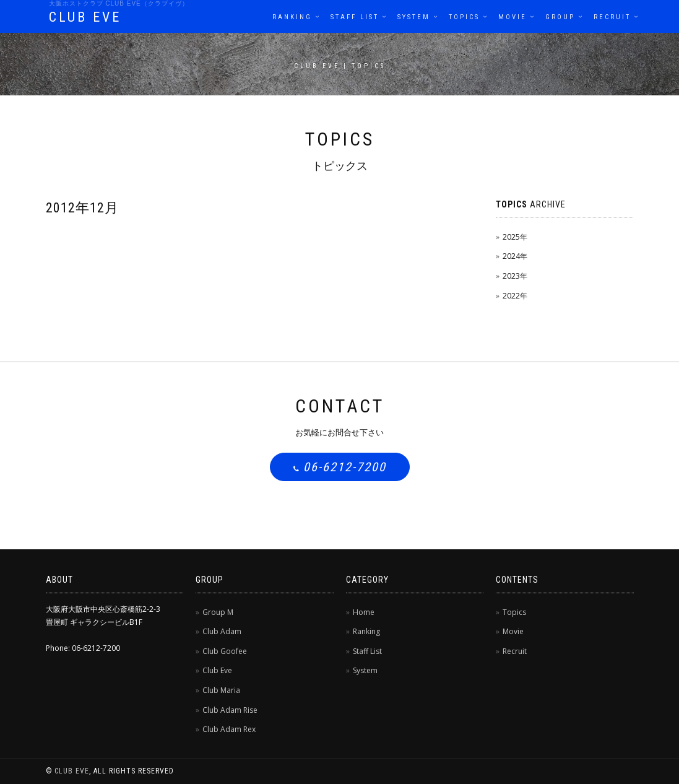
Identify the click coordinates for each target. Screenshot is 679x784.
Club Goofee (225, 651)
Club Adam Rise (230, 710)
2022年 (515, 296)
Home (364, 612)
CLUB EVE (85, 17)
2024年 (515, 256)
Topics (464, 17)
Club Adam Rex (229, 729)
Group (560, 17)
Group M (218, 612)
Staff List (355, 17)
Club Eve (217, 670)
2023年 (515, 276)
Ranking (292, 17)
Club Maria (221, 690)
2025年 (515, 237)
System (414, 17)
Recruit (612, 17)
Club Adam (222, 631)
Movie (512, 17)
